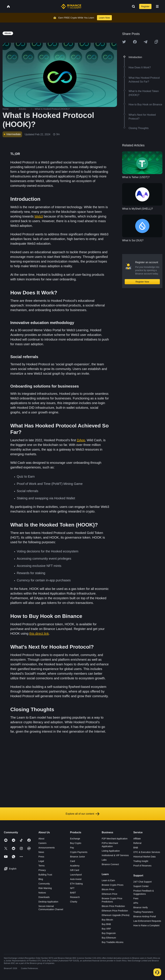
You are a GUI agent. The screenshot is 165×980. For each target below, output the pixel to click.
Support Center (141, 886)
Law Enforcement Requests (147, 921)
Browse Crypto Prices (113, 885)
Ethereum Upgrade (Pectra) (116, 915)
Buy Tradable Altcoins (113, 942)
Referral (137, 843)
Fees (136, 898)
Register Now (142, 282)
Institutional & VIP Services (115, 855)
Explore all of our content (83, 814)
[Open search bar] (132, 6)
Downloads (44, 897)
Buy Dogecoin (109, 933)
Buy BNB (106, 924)
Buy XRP (106, 929)
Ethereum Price (109, 894)
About (41, 839)
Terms (41, 866)
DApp (81, 440)
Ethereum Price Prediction (115, 911)
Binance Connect (110, 864)
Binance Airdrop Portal (145, 916)
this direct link (39, 633)
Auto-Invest (76, 879)
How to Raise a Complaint (146, 925)
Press (41, 857)
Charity (74, 902)
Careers (42, 843)
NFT (72, 888)
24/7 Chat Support (143, 882)
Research (75, 897)
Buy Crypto (76, 843)
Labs (104, 860)
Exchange (75, 839)
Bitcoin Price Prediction (113, 906)
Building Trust (45, 875)
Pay (72, 848)
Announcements (46, 848)
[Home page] (71, 6)
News (41, 852)
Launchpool (76, 875)
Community (44, 884)
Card (73, 861)
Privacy (42, 870)
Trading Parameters (143, 912)
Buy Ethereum (109, 938)
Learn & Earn (108, 880)
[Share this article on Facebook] (135, 42)
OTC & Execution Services (147, 852)
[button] (157, 6)
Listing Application (111, 851)
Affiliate (137, 839)
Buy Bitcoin (107, 920)
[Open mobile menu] (157, 6)
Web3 (39, 216)
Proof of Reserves (142, 866)
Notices (42, 893)
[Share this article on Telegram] (146, 42)
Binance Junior (78, 857)
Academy (75, 866)
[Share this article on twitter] (124, 42)
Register (145, 6)
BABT (73, 893)
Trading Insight (141, 861)
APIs (136, 903)
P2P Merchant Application (115, 839)
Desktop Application (48, 902)
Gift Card (75, 870)
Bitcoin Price (108, 889)
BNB (136, 848)
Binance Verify (141, 907)
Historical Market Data (145, 857)
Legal (41, 861)
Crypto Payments (79, 852)
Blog (41, 879)
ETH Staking (76, 884)
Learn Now (104, 18)
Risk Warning (45, 888)
